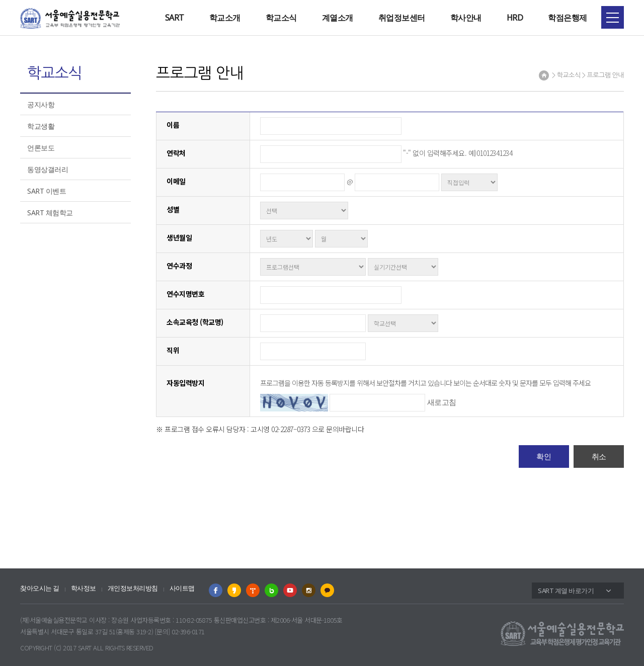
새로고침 (442, 402)
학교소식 (281, 18)
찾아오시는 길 (40, 588)
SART (175, 18)
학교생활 (41, 126)
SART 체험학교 (50, 213)
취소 (599, 456)
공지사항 (41, 104)
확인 (544, 456)
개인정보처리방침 (133, 588)
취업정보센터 (402, 18)
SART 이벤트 (47, 191)
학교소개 (225, 18)
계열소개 (338, 18)
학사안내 (466, 18)
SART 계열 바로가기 (566, 591)
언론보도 (41, 148)
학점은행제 (568, 18)
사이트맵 (182, 588)
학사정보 (84, 588)
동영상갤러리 (48, 169)
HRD (515, 18)
